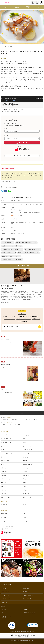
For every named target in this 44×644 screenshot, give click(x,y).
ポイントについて (27, 599)
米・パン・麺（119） (6, 435)
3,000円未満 (4, 514)
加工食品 (7, 46)
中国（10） (4, 490)
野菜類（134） (26, 435)
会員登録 (4, 588)
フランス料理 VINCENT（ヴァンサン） (21, 198)
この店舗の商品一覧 (8, 289)
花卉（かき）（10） (27, 472)
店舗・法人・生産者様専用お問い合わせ (7, 617)
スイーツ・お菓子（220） (7, 453)
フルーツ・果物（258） (7, 439)
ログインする (26, 588)
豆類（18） (25, 442)
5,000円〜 (4, 517)
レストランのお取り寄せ (8, 243)
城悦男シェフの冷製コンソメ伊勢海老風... (12, 259)
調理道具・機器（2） (27, 464)
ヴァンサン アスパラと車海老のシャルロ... (26, 243)
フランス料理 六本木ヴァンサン (33, 249)
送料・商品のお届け (6, 599)
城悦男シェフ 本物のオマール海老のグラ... (12, 249)
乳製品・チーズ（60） (28, 446)
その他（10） (4, 472)
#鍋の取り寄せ (22, 314)
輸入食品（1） (26, 494)
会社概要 (4, 609)
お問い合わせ (5, 602)
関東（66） (25, 479)
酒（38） (3, 457)
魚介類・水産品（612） (7, 442)
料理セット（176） (6, 461)
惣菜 (11, 46)
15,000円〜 (25, 521)
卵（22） (3, 446)
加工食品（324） (5, 450)
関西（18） (4, 486)
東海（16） (25, 483)
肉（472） (25, 439)
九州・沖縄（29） (5, 494)
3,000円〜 (25, 514)
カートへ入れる (22, 143)
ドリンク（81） (26, 453)
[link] (33, 626)
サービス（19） (26, 468)
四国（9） (25, 490)
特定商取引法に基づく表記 (29, 613)
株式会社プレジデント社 (23, 637)
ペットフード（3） (27, 497)
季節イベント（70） (6, 497)
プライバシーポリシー (7, 613)
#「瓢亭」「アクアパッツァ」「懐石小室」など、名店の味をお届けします (22, 316)
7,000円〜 (25, 517)
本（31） (3, 464)
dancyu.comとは (5, 592)
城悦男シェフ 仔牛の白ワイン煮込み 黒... (12, 246)
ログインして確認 (18, 216)
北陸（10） (25, 486)
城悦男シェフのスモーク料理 (9, 253)
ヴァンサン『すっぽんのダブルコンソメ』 (28, 253)
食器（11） (4, 468)
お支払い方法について (28, 595)
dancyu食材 (28, 7)
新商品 (5, 7)
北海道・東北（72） (6, 479)
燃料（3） (25, 461)
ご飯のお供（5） (5, 475)
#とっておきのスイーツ (9, 319)
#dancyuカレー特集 (22, 322)
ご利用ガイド (26, 592)
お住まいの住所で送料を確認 (8, 100)
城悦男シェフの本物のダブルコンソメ (11, 256)
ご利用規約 (26, 609)
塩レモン (25, 505)
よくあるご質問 (5, 595)
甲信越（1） (4, 483)
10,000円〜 (4, 521)
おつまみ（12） (26, 475)
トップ (2, 46)
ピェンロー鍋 (4, 505)
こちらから (19, 187)
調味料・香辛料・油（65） (29, 450)
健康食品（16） (26, 457)
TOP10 (17, 7)
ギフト (39, 7)
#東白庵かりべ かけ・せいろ (24, 319)
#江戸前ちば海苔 (36, 319)
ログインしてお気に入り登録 (22, 156)
